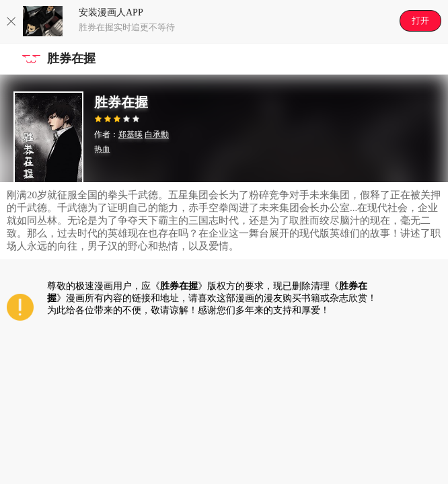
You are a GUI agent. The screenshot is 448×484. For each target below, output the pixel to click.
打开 (420, 21)
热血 (102, 149)
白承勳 (157, 134)
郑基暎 (130, 134)
